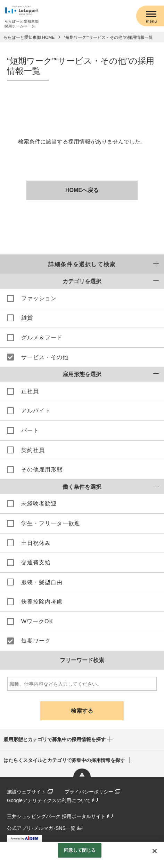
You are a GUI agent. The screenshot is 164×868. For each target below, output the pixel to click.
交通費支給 (36, 562)
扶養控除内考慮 (42, 602)
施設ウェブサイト (26, 792)
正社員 (30, 391)
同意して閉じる (80, 850)
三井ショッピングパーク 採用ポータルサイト (56, 816)
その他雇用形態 (42, 470)
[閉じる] (155, 851)
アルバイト (36, 411)
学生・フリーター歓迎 (51, 523)
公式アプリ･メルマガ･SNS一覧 (41, 828)
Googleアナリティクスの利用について (49, 800)
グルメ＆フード (42, 337)
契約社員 (33, 450)
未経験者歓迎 (39, 504)
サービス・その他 (45, 357)
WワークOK (37, 621)
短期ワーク (36, 641)
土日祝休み (36, 543)
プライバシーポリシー (89, 792)
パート (30, 430)
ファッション (39, 298)
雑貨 (27, 318)
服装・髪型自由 (42, 582)
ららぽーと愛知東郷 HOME (29, 37)
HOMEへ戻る (82, 190)
